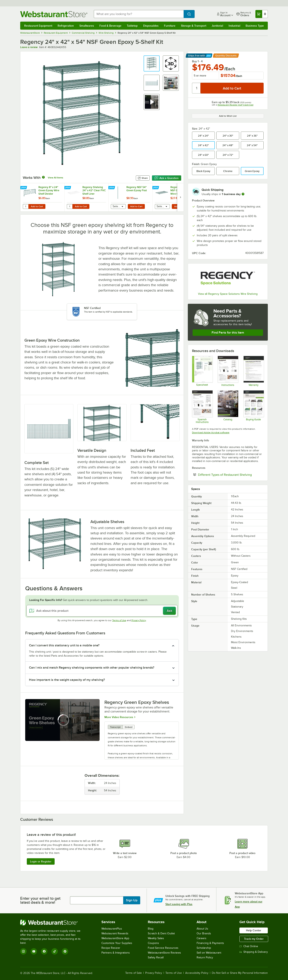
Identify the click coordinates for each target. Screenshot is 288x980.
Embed (129, 727)
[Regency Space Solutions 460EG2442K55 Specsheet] (202, 371)
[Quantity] (196, 88)
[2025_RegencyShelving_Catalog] (228, 407)
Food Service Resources (163, 948)
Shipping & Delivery (254, 952)
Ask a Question (167, 178)
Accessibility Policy (197, 973)
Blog (151, 929)
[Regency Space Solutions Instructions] (228, 371)
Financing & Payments (210, 943)
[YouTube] (34, 951)
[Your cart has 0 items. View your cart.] (262, 14)
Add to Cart (37, 206)
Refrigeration (66, 26)
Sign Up (132, 900)
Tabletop (132, 26)
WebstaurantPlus (112, 929)
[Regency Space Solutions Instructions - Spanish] (202, 407)
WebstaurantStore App (115, 938)
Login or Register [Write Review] (41, 861)
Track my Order (254, 939)
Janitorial (217, 26)
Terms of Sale (133, 973)
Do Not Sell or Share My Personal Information (240, 973)
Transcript (115, 727)
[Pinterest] (65, 951)
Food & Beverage (110, 26)
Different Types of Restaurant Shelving (231, 475)
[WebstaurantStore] (53, 923)
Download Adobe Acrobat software (211, 433)
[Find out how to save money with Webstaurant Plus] (24, 188)
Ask (169, 611)
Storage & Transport (194, 26)
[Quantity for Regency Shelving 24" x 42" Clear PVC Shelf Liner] (70, 206)
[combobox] (139, 14)
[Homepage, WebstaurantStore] (54, 14)
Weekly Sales (156, 938)
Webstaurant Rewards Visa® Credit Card (235, 105)
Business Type (255, 26)
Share (143, 178)
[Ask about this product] (102, 611)
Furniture (170, 26)
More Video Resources (119, 717)
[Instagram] (23, 951)
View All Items (55, 178)
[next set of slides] (180, 197)
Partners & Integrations (116, 953)
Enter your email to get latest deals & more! (40, 900)
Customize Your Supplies (117, 943)
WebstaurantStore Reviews (164, 953)
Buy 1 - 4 (197, 61)
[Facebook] (44, 951)
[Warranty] (253, 371)
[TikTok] (55, 951)
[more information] (243, 194)
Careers (201, 938)
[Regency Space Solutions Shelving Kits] (253, 407)
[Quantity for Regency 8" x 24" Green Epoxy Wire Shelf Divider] (26, 206)
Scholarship (204, 948)
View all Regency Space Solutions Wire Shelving (228, 294)
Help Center (254, 930)
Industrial (234, 26)
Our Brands (204, 933)
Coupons (153, 943)
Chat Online (249, 946)
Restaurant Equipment (38, 26)
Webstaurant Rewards (115, 933)
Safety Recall (156, 957)
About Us (202, 929)
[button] (152, 63)
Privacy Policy (139, 620)
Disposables (151, 26)
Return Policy (205, 957)
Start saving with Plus (179, 904)
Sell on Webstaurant (209, 953)
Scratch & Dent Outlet (161, 933)
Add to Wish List (228, 116)
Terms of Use (119, 620)
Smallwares (87, 26)
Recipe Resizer (111, 948)
